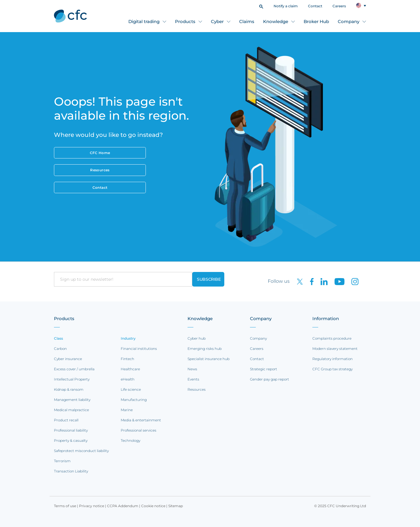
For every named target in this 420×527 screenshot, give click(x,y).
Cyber (217, 21)
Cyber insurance (68, 359)
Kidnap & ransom (69, 389)
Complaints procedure (332, 338)
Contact (315, 6)
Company (349, 21)
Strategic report (264, 369)
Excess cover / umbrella (74, 369)
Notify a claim (286, 6)
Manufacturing (134, 400)
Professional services (139, 430)
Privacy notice (92, 506)
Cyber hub (197, 338)
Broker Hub (316, 21)
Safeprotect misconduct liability (81, 451)
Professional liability (71, 430)
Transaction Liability (71, 471)
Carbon (60, 349)
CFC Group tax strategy (332, 369)
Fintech (127, 359)
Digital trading (144, 21)
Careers (339, 6)
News (192, 369)
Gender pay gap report (269, 379)
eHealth (128, 379)
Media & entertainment (141, 420)
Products (185, 21)
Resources (100, 170)
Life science (131, 389)
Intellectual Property (72, 379)
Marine (127, 410)
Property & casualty (71, 440)
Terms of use (65, 506)
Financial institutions (139, 349)
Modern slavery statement (335, 349)
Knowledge (276, 21)
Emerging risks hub (205, 349)
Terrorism (62, 461)
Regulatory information (332, 359)
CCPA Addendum (123, 506)
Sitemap (176, 506)
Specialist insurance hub (209, 359)
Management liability (72, 400)
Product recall (66, 420)
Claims (247, 21)
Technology (131, 440)
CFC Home (100, 153)
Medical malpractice (71, 410)
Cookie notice (153, 506)
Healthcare (130, 369)
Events (193, 379)
